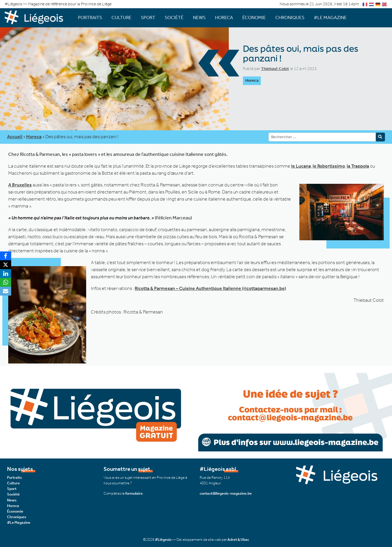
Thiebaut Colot (275, 69)
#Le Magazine (330, 17)
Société (174, 17)
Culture (121, 17)
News (199, 17)
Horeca (224, 17)
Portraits (90, 17)
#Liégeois (163, 540)
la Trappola (358, 166)
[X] (6, 265)
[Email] (6, 291)
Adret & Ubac (238, 540)
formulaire (134, 493)
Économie (254, 17)
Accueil (15, 137)
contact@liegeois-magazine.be (226, 493)
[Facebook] (6, 256)
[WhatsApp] (6, 282)
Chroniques (290, 17)
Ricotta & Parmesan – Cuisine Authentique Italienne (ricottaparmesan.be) (210, 288)
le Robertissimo (329, 166)
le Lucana (301, 166)
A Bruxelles (20, 185)
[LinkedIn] (6, 273)
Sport (148, 17)
